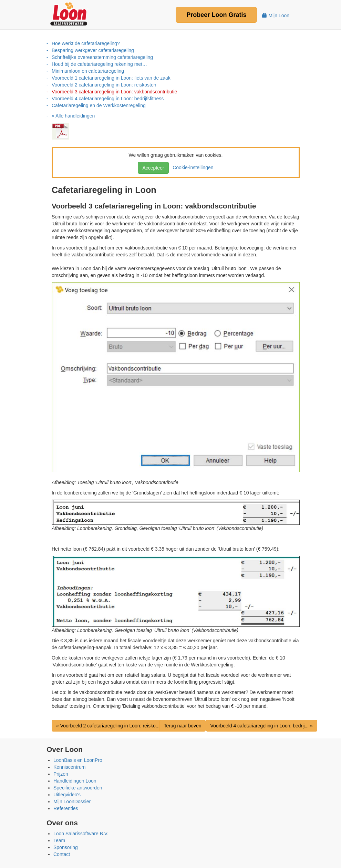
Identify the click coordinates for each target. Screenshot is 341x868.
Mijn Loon (276, 16)
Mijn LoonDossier (72, 801)
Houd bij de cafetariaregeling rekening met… (99, 64)
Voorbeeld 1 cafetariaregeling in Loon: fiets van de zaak (111, 78)
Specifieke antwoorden (78, 788)
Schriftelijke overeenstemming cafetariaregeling (102, 57)
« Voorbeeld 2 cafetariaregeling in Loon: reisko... (108, 726)
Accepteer (153, 168)
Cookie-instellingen (192, 167)
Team (59, 840)
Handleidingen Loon (75, 781)
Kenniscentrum (69, 767)
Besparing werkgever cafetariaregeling (93, 50)
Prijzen (61, 774)
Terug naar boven (183, 726)
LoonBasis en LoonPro (78, 760)
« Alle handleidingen (73, 116)
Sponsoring (66, 847)
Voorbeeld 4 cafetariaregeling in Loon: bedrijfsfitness (108, 99)
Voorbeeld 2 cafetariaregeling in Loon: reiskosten (104, 85)
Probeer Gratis (216, 15)
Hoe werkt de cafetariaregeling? (86, 43)
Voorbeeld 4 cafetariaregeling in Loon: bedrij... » (262, 726)
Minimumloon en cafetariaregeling (88, 71)
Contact (62, 854)
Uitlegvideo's (67, 795)
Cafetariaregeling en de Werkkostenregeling (99, 105)
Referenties (66, 808)
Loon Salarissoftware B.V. (81, 834)
